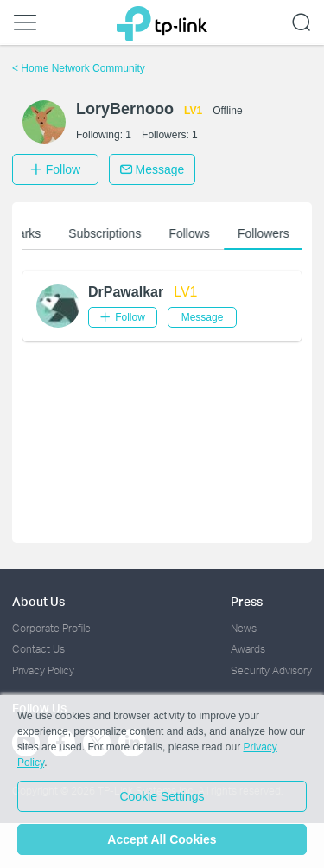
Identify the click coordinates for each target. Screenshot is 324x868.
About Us (38, 601)
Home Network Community (79, 68)
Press (247, 601)
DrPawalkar (126, 292)
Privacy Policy (43, 670)
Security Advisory (271, 670)
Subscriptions (111, 233)
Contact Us (38, 649)
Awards (248, 649)
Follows (196, 233)
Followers (270, 233)
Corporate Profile (51, 628)
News (244, 628)
